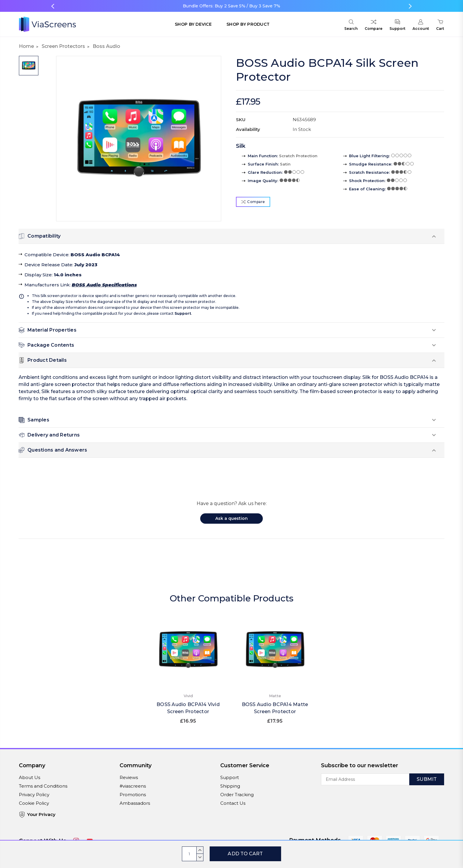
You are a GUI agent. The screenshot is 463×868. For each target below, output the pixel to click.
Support (183, 313)
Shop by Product (248, 24)
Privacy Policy (34, 795)
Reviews (129, 777)
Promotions (133, 795)
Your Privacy (37, 815)
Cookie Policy (34, 803)
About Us (30, 777)
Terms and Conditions (43, 786)
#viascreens (133, 786)
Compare (253, 202)
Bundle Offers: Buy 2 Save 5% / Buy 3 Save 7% (231, 6)
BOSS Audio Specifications (104, 285)
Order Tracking (237, 795)
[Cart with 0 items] (440, 26)
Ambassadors (135, 803)
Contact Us (233, 803)
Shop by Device (193, 24)
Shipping (230, 786)
